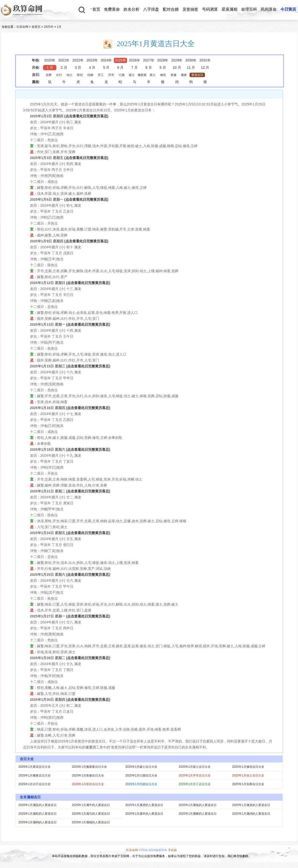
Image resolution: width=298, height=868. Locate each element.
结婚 (90, 75)
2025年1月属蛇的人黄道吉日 (38, 814)
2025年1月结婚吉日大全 (141, 784)
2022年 (78, 60)
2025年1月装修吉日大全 (88, 775)
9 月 (163, 67)
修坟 (163, 75)
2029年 (177, 60)
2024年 (106, 60)
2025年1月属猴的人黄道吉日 (198, 814)
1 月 (50, 67)
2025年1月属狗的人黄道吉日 (38, 822)
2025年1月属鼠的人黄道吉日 (38, 805)
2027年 (149, 60)
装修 (173, 75)
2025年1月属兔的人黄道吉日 (198, 805)
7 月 (134, 67)
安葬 (49, 75)
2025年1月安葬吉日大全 (248, 784)
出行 (59, 75)
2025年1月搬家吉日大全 (35, 775)
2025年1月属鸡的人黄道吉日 (251, 814)
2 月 (64, 67)
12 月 (205, 67)
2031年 (205, 60)
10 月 (177, 67)
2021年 (64, 60)
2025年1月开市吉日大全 (195, 775)
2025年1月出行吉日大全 (35, 784)
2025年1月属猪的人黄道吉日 (91, 822)
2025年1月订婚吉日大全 (141, 775)
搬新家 (142, 75)
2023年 (92, 60)
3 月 (78, 67)
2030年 (191, 60)
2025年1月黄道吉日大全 (35, 767)
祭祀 (80, 75)
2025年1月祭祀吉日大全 (88, 784)
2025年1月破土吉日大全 (141, 767)
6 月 (120, 67)
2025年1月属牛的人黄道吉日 (91, 805)
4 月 (92, 67)
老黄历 (36, 27)
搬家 (184, 75)
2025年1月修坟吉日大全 (248, 767)
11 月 (191, 67)
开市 (111, 75)
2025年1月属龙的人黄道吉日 (251, 805)
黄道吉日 (197, 75)
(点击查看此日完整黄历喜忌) (86, 116)
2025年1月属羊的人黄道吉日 (144, 814)
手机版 (172, 850)
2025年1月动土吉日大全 (248, 775)
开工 (101, 75)
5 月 (106, 67)
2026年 (135, 60)
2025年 (49, 27)
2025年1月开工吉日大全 (195, 784)
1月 (59, 27)
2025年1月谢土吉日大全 (195, 767)
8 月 (149, 67)
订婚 (122, 75)
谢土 (153, 75)
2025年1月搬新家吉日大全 (89, 767)
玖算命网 (22, 27)
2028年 (163, 60)
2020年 (50, 60)
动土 (69, 75)
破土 (132, 75)
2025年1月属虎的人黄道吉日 (144, 805)
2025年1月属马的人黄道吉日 (91, 814)
